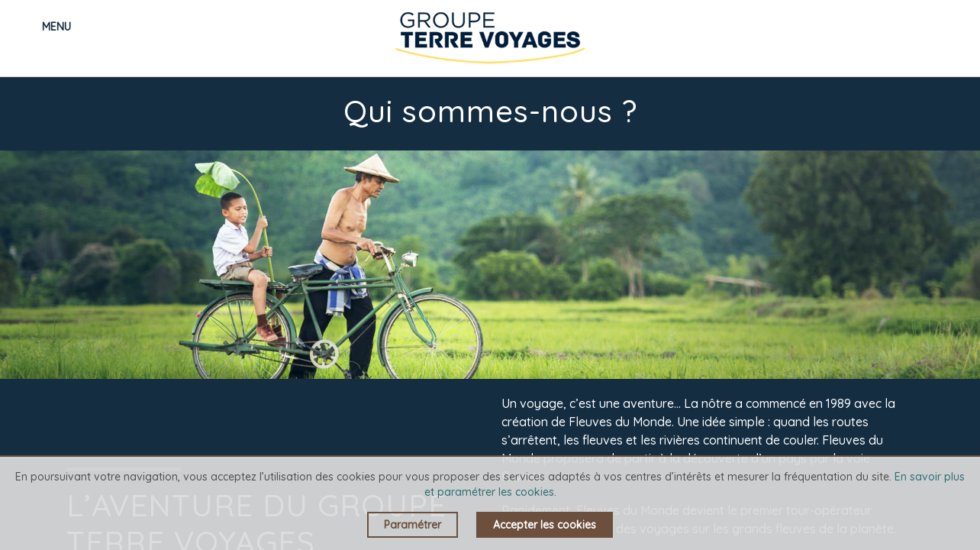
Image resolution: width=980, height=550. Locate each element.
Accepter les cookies (545, 525)
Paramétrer (413, 525)
